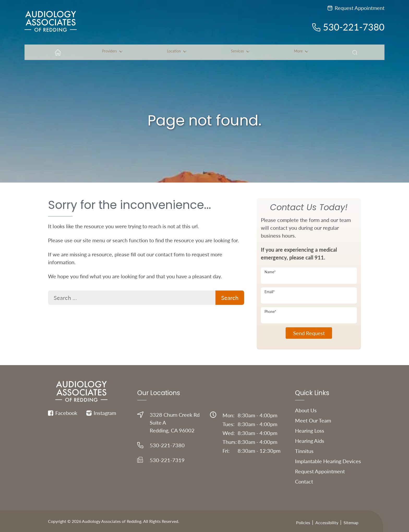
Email (270, 292)
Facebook (63, 413)
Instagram (101, 413)
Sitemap (351, 522)
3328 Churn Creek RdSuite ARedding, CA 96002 (168, 422)
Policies (303, 522)
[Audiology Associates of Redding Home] (51, 26)
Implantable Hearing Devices (328, 461)
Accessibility (327, 522)
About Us (306, 410)
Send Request (309, 333)
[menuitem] (56, 52)
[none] (109, 52)
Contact (304, 481)
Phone (270, 312)
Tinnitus (304, 451)
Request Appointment (356, 8)
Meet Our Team (313, 420)
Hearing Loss (310, 431)
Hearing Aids (310, 441)
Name (270, 272)
